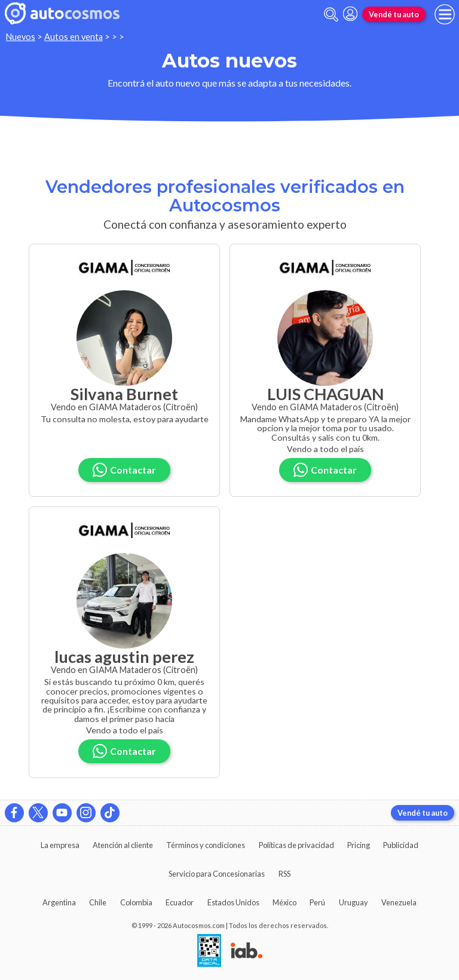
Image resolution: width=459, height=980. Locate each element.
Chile (98, 902)
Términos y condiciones (206, 845)
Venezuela (399, 902)
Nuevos (21, 37)
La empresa (60, 845)
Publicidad (401, 845)
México (284, 902)
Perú (317, 902)
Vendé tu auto (394, 14)
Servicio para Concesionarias (217, 874)
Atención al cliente (123, 845)
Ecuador (180, 902)
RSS (284, 874)
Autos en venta (74, 37)
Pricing (359, 845)
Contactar (124, 470)
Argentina (59, 902)
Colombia (136, 902)
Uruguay (354, 902)
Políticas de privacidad (296, 845)
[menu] (445, 14)
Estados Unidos (233, 902)
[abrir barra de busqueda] (331, 15)
